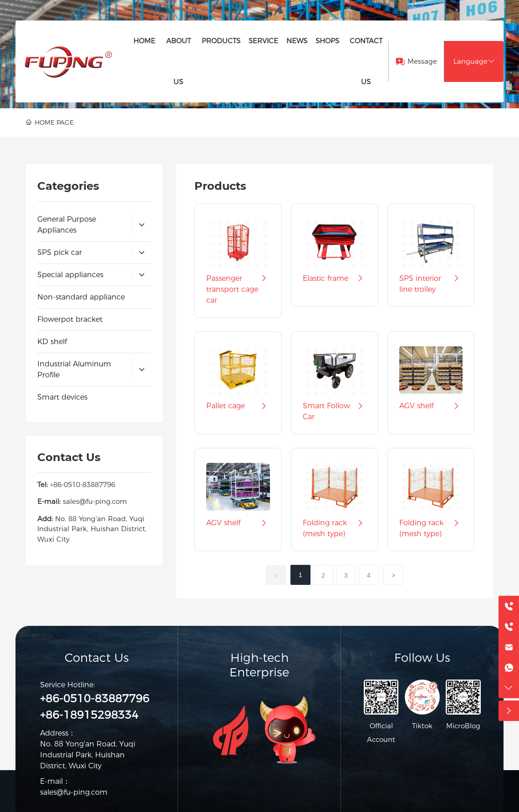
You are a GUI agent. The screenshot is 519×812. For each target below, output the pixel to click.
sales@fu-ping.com (95, 501)
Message (422, 61)
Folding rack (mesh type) (335, 528)
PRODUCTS (77, 108)
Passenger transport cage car (238, 289)
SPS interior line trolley (431, 284)
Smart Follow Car (335, 411)
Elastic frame (335, 279)
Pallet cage (238, 406)
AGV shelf (431, 406)
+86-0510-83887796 (83, 485)
